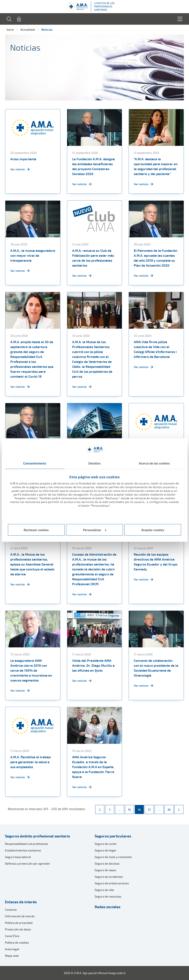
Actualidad (28, 30)
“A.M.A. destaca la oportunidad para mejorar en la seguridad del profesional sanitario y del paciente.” (156, 166)
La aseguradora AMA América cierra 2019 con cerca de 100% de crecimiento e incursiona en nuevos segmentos (31, 670)
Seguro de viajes (105, 870)
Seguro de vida (104, 890)
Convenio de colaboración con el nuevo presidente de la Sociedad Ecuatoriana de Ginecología (156, 668)
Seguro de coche (106, 844)
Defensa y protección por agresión (27, 863)
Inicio (10, 30)
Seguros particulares (113, 836)
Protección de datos (18, 929)
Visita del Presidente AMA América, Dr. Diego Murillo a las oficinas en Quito (93, 665)
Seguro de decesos (107, 863)
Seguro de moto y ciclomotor (113, 857)
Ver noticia (20, 169)
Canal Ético (12, 936)
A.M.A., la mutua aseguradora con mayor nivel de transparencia (33, 255)
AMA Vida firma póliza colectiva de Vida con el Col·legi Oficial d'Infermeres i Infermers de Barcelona (155, 349)
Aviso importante (23, 159)
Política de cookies (17, 942)
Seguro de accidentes (109, 877)
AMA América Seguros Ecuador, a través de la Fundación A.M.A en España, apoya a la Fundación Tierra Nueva (93, 767)
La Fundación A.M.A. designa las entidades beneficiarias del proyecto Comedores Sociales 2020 (93, 166)
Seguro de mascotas (108, 896)
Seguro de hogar (106, 850)
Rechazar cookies (36, 530)
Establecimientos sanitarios (23, 850)
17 (151, 808)
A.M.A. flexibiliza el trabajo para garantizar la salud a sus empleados (31, 762)
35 (170, 808)
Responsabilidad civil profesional (26, 844)
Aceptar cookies (153, 530)
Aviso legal (12, 949)
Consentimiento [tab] (35, 463)
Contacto (11, 910)
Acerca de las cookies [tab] (154, 463)
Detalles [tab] (94, 463)
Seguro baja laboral (18, 857)
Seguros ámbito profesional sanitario (38, 836)
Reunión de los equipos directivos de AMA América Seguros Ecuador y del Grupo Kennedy (156, 562)
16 (141, 808)
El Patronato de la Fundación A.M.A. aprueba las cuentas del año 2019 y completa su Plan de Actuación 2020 (156, 258)
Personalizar (95, 530)
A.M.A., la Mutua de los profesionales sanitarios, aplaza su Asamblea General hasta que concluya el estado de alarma (32, 564)
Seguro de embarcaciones (112, 883)
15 (131, 808)
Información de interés (20, 916)
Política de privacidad (19, 923)
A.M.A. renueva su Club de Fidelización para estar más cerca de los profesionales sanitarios (93, 258)
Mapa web (12, 956)
